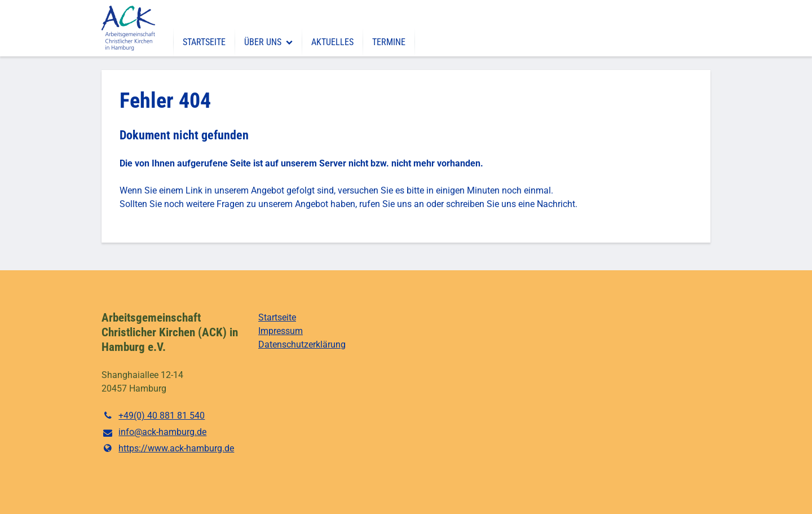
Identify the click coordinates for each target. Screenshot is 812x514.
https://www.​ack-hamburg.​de (168, 449)
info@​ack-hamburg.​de (154, 433)
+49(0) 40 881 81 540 (153, 416)
